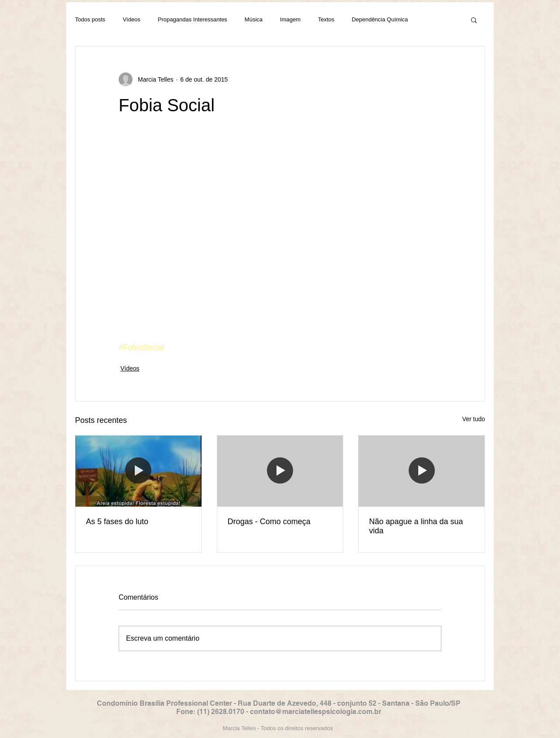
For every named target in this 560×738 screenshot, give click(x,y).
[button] (474, 20)
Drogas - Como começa (269, 522)
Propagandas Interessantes (193, 19)
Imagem (290, 19)
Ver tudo (474, 419)
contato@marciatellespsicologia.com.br (316, 712)
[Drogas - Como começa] (280, 471)
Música (254, 19)
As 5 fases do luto (117, 522)
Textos (326, 19)
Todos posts (90, 19)
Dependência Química (380, 19)
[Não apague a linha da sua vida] (422, 471)
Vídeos (131, 19)
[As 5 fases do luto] (138, 471)
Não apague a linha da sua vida (416, 526)
